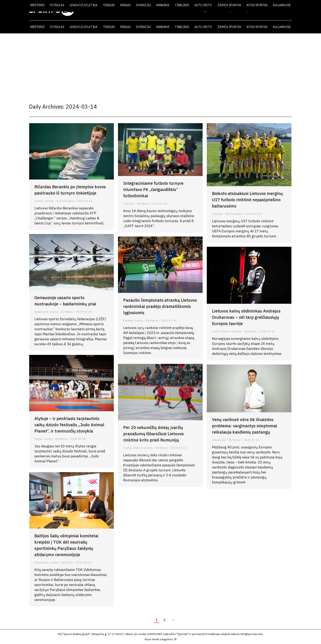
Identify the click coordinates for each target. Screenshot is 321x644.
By (65, 201)
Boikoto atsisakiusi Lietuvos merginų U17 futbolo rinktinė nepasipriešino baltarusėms (247, 200)
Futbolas (129, 204)
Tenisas (49, 201)
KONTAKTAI (272, 10)
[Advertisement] (160, 65)
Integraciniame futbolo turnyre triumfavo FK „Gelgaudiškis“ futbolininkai (153, 189)
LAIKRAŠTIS (214, 10)
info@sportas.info (252, 634)
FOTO (252, 10)
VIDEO (235, 10)
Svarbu (39, 201)
